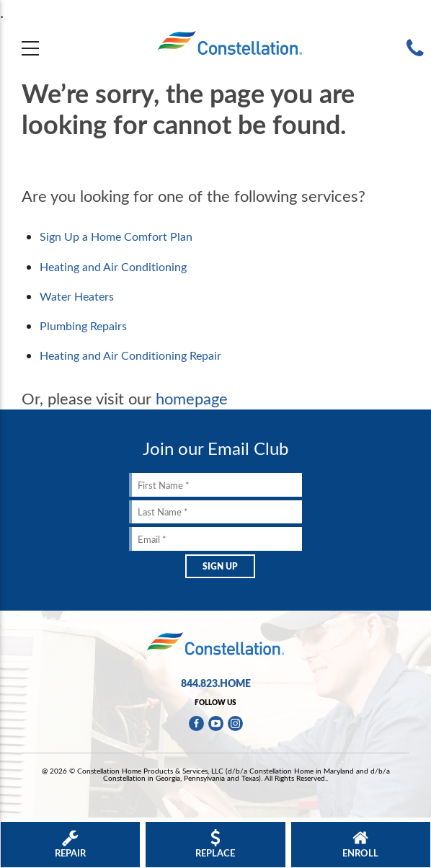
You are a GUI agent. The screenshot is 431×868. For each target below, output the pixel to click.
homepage (192, 398)
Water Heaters (77, 296)
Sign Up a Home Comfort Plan (116, 236)
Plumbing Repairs (83, 326)
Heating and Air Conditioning (113, 267)
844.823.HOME (216, 683)
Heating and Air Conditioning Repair (130, 355)
